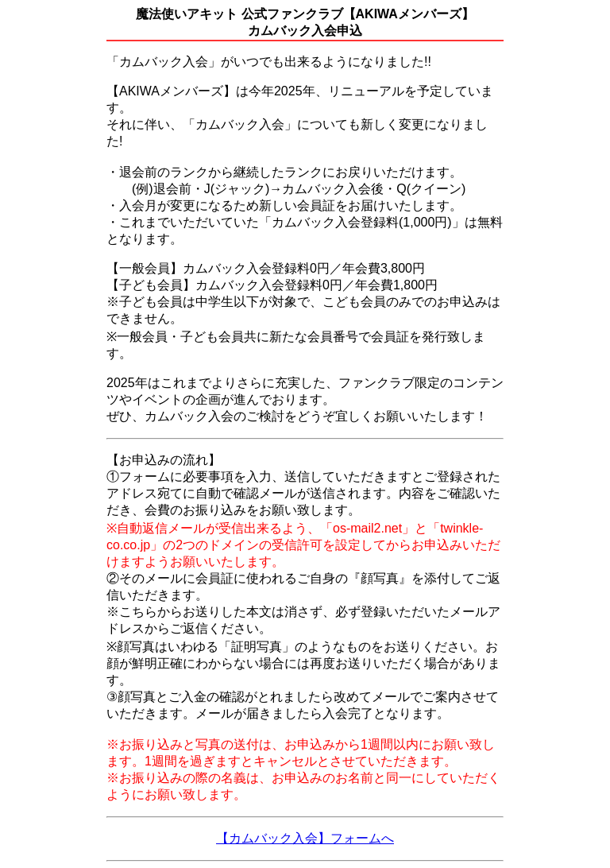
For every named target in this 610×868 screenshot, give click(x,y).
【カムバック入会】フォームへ (305, 838)
